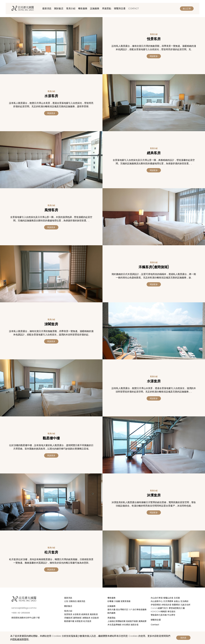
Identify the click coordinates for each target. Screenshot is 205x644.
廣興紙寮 (143, 621)
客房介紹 (71, 8)
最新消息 (47, 8)
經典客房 (85, 614)
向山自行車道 (157, 598)
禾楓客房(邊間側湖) (73, 618)
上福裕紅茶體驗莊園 (116, 621)
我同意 (183, 638)
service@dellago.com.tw (24, 608)
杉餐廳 (110, 601)
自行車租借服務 (140, 609)
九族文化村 (185, 605)
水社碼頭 (126, 625)
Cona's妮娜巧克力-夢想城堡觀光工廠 (168, 608)
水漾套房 (95, 618)
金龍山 (177, 601)
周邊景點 (107, 8)
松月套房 (87, 621)
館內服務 (111, 613)
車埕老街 (171, 611)
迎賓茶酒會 (126, 601)
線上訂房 (187, 9)
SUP (130, 609)
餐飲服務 (83, 8)
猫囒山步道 (168, 598)
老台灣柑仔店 (122, 609)
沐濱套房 (79, 621)
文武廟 (177, 598)
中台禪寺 (171, 615)
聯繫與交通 (120, 8)
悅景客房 (68, 614)
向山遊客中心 (157, 601)
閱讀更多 (154, 56)
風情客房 (94, 614)
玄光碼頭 (184, 601)
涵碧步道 (135, 625)
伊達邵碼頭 (156, 605)
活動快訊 (73, 601)
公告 (66, 601)
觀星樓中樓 (69, 621)
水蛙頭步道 (166, 605)
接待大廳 (111, 609)
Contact (133, 8)
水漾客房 (77, 614)
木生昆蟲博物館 (114, 625)
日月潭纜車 (168, 601)
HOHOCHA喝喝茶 (159, 611)
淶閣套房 (86, 618)
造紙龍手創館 (132, 621)
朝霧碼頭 (176, 605)
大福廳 (117, 601)
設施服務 (95, 8)
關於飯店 (59, 8)
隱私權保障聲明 (20, 639)
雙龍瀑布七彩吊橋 (159, 615)
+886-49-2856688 (21, 613)
